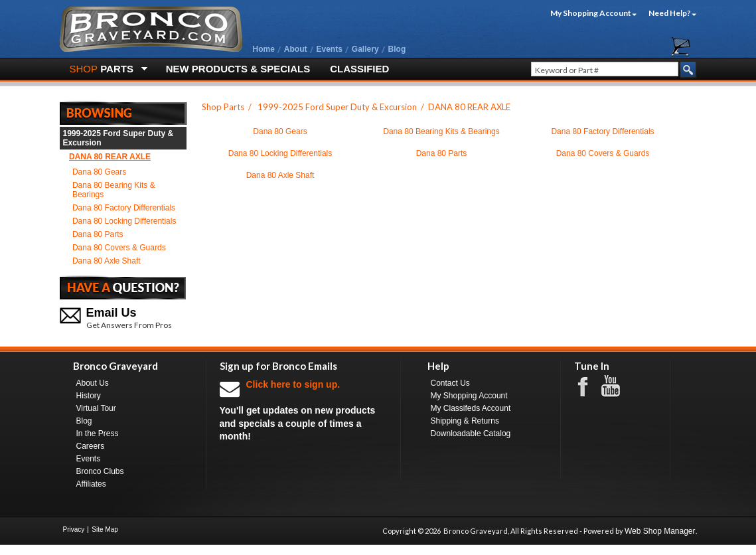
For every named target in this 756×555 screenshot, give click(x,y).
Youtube (617, 386)
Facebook (589, 386)
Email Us (112, 313)
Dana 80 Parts (98, 234)
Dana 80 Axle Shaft (107, 261)
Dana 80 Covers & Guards (119, 248)
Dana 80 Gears (99, 172)
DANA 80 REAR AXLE (110, 157)
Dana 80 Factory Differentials (124, 208)
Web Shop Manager (660, 531)
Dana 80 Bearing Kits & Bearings (114, 190)
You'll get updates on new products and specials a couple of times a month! (303, 410)
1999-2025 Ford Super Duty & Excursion (118, 138)
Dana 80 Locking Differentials (124, 221)
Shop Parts (223, 107)
